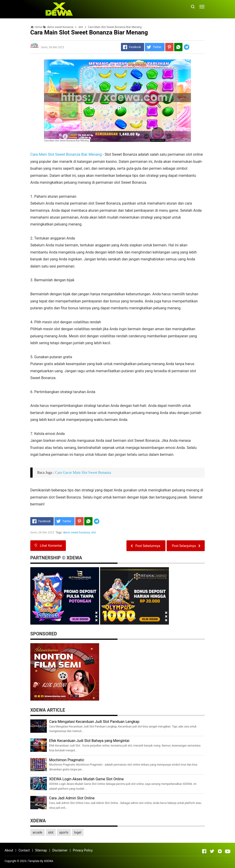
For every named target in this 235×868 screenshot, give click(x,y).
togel (78, 832)
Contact (24, 850)
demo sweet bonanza (77, 533)
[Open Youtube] (228, 851)
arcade (38, 832)
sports (64, 832)
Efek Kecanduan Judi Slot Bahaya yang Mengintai (89, 741)
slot (94, 533)
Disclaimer (60, 850)
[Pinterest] (169, 47)
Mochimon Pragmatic (67, 760)
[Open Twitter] (212, 851)
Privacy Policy (83, 850)
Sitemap (41, 850)
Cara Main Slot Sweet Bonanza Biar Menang (66, 154)
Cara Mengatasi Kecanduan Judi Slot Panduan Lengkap (94, 722)
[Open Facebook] (204, 851)
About (9, 850)
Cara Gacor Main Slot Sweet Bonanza (83, 472)
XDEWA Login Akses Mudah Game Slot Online (86, 779)
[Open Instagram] (220, 851)
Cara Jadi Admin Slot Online (72, 798)
